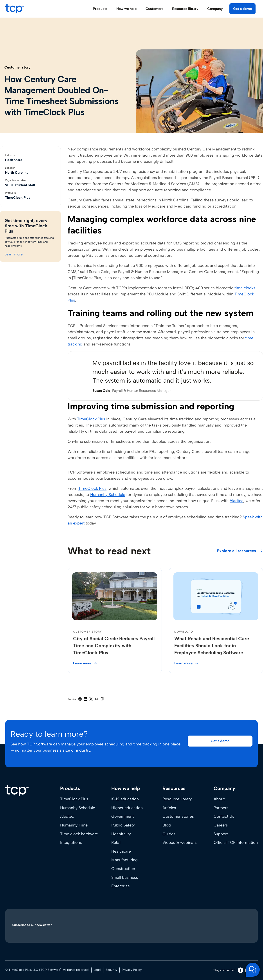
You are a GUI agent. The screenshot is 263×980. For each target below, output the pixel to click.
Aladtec (236, 501)
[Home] (17, 791)
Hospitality (121, 834)
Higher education (127, 808)
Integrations (71, 843)
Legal (97, 970)
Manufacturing (124, 860)
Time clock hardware (79, 834)
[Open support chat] (253, 970)
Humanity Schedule (108, 495)
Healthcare (121, 851)
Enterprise (121, 886)
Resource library (177, 799)
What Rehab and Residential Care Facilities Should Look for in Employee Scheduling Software (212, 646)
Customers (154, 9)
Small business (125, 877)
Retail (116, 843)
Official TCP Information (236, 843)
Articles (169, 808)
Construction (123, 869)
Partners (221, 808)
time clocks (245, 288)
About (219, 799)
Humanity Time (74, 825)
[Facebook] (240, 970)
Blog (167, 825)
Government (122, 816)
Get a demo (242, 9)
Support (221, 834)
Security (111, 970)
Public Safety (123, 825)
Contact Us (224, 816)
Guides (169, 834)
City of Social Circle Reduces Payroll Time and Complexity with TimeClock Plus (114, 646)
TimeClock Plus (92, 419)
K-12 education (125, 799)
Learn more (14, 254)
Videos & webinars (180, 843)
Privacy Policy (132, 970)
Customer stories (178, 816)
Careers (221, 825)
